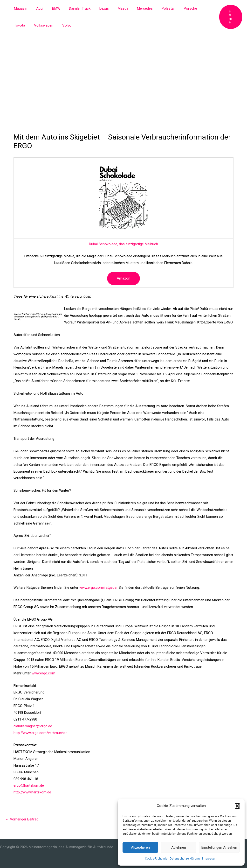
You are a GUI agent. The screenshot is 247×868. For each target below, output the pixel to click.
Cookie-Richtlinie (156, 859)
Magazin (20, 8)
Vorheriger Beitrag (22, 819)
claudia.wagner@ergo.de (33, 726)
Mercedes (134, 8)
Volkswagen (23, 25)
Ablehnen (179, 847)
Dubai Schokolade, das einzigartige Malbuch (123, 244)
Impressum (210, 859)
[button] (237, 806)
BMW (52, 8)
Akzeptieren (140, 847)
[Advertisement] (123, 70)
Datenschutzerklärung (185, 859)
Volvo (44, 25)
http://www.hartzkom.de (32, 792)
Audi (37, 8)
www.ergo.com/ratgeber (99, 588)
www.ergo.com (43, 673)
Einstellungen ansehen (219, 847)
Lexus (97, 8)
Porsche (177, 8)
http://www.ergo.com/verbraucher (40, 733)
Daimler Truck (74, 8)
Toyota (196, 8)
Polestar (156, 8)
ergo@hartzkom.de (29, 785)
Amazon (123, 278)
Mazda (114, 8)
